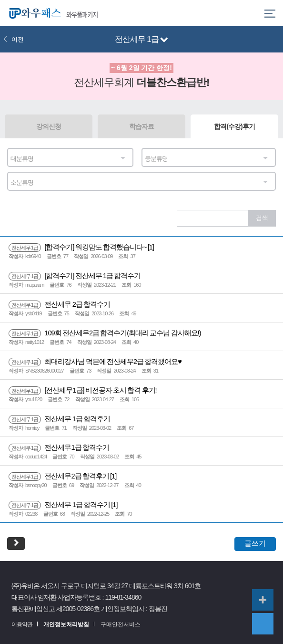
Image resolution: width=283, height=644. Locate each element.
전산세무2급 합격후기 (59, 476)
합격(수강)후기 (234, 126)
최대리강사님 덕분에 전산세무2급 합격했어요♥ (95, 362)
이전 (13, 39)
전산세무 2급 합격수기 (59, 304)
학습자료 (141, 126)
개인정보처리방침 (66, 624)
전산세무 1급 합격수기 (60, 505)
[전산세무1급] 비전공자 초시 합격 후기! (83, 390)
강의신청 (49, 126)
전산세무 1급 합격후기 (59, 419)
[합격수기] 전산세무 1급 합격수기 (75, 276)
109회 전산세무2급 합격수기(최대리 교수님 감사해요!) (105, 333)
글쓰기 (255, 543)
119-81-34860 (123, 597)
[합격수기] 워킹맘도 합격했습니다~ (78, 247)
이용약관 (22, 624)
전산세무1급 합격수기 (59, 447)
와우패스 (33, 13)
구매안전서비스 (121, 624)
